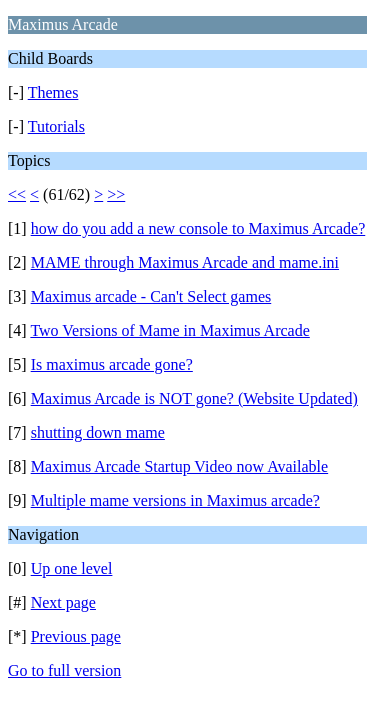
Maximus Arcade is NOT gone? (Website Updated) (194, 398)
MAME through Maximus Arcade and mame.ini (185, 262)
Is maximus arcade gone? (112, 364)
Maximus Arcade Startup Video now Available (180, 466)
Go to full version (64, 670)
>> (116, 194)
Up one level (72, 568)
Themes (53, 92)
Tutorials (56, 126)
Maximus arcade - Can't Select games (151, 296)
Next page (63, 602)
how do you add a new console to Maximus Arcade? (198, 228)
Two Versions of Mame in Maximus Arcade (169, 330)
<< (17, 194)
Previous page (76, 636)
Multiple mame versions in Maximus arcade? (175, 500)
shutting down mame (98, 432)
